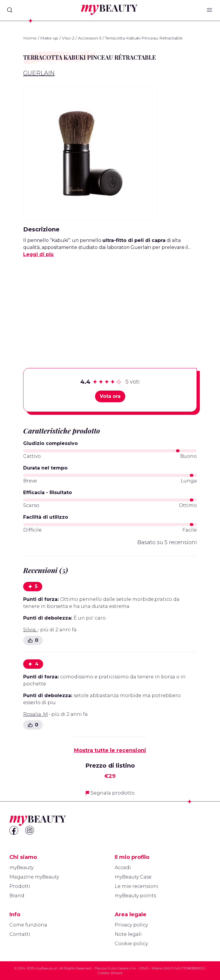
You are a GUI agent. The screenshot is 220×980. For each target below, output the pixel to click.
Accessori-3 (90, 38)
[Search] (10, 10)
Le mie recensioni (137, 886)
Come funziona (28, 925)
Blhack (117, 973)
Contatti (20, 934)
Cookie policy (131, 944)
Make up (49, 38)
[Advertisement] (110, 304)
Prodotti (20, 886)
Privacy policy (131, 925)
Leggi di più (38, 254)
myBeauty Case (133, 877)
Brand (17, 896)
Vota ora (110, 396)
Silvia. (31, 630)
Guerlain (39, 73)
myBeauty (21, 868)
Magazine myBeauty (34, 877)
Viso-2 (68, 38)
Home (30, 38)
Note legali (128, 934)
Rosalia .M (35, 714)
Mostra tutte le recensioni (110, 750)
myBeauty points (135, 896)
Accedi (123, 868)
